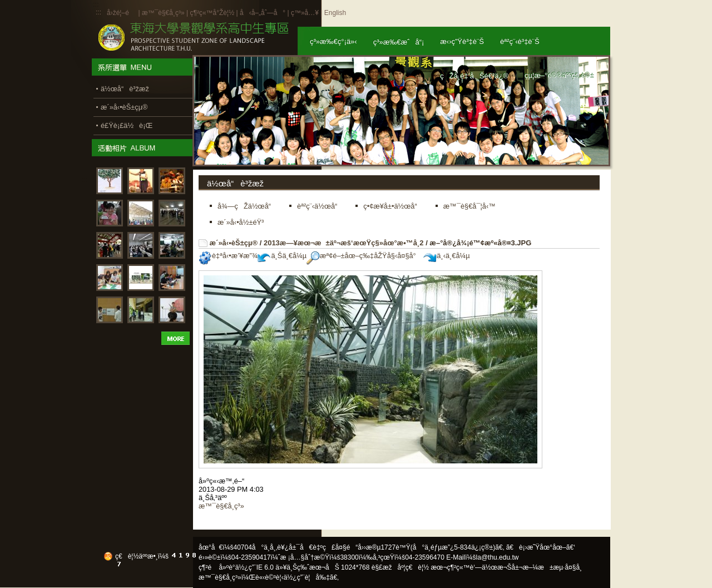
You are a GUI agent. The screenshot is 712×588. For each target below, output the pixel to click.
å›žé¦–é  (122, 13)
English (335, 13)
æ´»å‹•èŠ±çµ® (234, 243)
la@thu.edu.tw (498, 557)
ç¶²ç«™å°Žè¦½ (212, 13)
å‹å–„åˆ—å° (263, 13)
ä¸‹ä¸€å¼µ (446, 256)
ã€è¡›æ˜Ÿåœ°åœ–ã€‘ (541, 547)
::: (98, 12)
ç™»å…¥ (305, 13)
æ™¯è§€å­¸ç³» (164, 13)
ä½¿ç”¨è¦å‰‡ (307, 577)
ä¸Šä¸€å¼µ (282, 256)
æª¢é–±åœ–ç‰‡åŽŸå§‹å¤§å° (364, 256)
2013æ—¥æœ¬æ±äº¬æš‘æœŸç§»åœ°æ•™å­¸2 (344, 243)
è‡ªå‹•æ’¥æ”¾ (228, 256)
